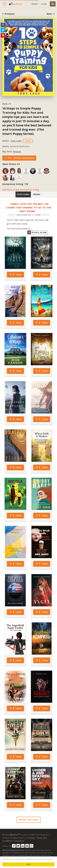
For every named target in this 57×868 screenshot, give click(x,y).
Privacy (32, 838)
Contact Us (19, 841)
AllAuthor (15, 835)
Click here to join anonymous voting (21, 190)
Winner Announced (24, 158)
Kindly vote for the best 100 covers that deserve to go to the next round (29, 207)
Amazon (17, 151)
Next (51, 14)
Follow (28, 141)
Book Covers (23, 194)
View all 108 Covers (28, 820)
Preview (37, 194)
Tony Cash (16, 141)
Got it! (28, 864)
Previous (8, 14)
